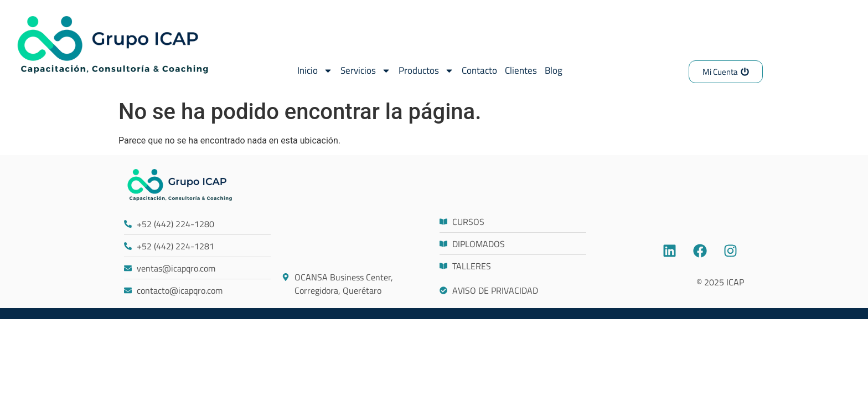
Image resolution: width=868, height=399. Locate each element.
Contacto (479, 70)
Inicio (315, 71)
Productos (426, 71)
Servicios (366, 71)
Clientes (521, 70)
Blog (554, 70)
